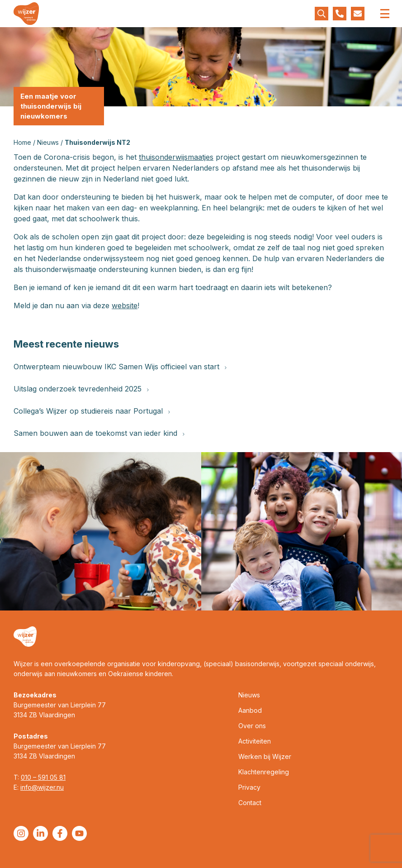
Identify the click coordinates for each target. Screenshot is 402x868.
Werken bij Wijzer (265, 756)
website (125, 305)
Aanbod (250, 710)
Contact (250, 803)
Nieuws (48, 142)
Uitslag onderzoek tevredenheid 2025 (81, 389)
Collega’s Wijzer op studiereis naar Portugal (92, 411)
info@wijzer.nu (42, 787)
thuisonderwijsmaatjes (176, 157)
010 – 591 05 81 (43, 777)
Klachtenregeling (264, 772)
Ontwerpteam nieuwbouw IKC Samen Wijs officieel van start (120, 367)
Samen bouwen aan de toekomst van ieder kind (99, 433)
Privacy (249, 787)
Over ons (252, 726)
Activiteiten (255, 741)
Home (22, 142)
